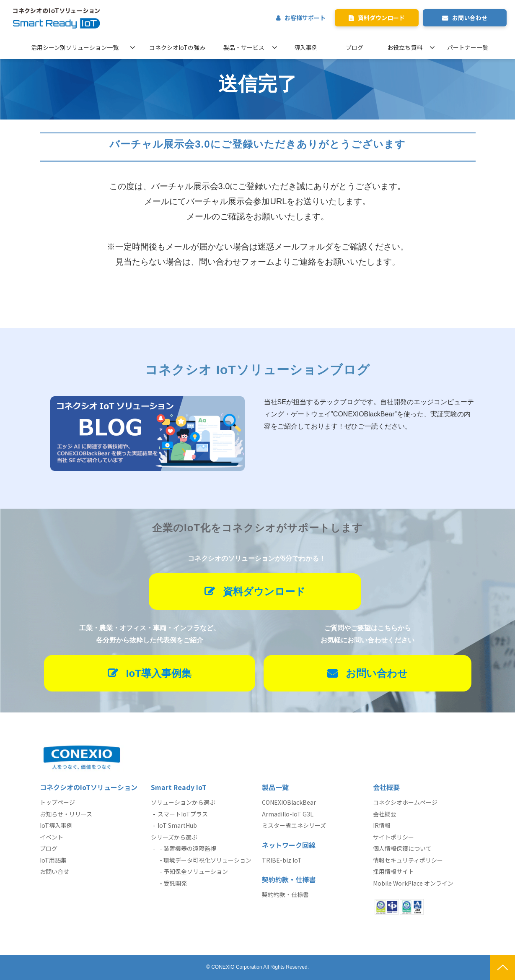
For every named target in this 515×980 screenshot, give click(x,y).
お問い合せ (54, 871)
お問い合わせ (470, 18)
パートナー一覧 (468, 47)
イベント (52, 837)
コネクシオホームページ (405, 802)
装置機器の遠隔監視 (190, 848)
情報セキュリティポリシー (408, 860)
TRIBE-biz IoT (282, 860)
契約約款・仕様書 (285, 894)
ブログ (355, 47)
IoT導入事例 (56, 825)
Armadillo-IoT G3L (288, 814)
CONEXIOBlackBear (289, 802)
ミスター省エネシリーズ (294, 825)
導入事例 (306, 47)
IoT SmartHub (177, 825)
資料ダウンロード (381, 18)
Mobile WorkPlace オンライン (413, 883)
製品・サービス (244, 47)
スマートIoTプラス (183, 814)
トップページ (57, 802)
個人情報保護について (402, 848)
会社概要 (385, 814)
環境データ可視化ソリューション (207, 860)
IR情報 (382, 825)
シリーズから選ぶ (174, 837)
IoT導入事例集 (159, 673)
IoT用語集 (53, 860)
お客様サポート (305, 18)
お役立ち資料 (405, 47)
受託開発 (175, 883)
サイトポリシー (393, 837)
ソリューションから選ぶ (183, 802)
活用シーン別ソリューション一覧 (75, 47)
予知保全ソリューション (196, 871)
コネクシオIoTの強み (177, 47)
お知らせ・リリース (66, 814)
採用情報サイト (393, 871)
